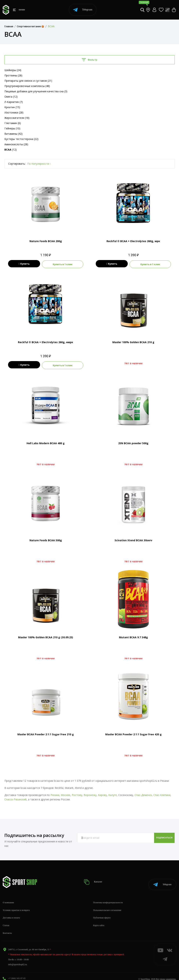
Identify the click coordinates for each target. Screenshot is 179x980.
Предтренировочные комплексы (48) (27, 86)
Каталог (94, 878)
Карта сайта (99, 920)
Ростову (77, 794)
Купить (23, 264)
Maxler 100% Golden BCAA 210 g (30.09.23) (46, 636)
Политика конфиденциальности (108, 897)
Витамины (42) (13, 134)
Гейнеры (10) (12, 128)
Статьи (6, 920)
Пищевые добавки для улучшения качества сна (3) (36, 91)
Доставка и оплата (11, 912)
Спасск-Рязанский (15, 798)
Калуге (113, 794)
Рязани (55, 794)
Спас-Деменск (143, 794)
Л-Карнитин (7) (14, 102)
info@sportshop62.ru (18, 959)
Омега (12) (11, 97)
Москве (66, 794)
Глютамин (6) (13, 123)
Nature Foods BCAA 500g (46, 539)
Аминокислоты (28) (16, 144)
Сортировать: (17, 164)
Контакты (7, 927)
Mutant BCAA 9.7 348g (133, 636)
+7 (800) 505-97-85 (17, 973)
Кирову (102, 794)
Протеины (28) (13, 75)
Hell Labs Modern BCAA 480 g (46, 442)
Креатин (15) (12, 107)
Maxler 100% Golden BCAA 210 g (133, 341)
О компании (8, 897)
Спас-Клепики (162, 794)
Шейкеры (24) (13, 70)
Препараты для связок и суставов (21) (28, 81)
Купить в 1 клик (64, 264)
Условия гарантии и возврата (16, 905)
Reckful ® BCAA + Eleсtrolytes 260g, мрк (133, 241)
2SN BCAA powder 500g (133, 442)
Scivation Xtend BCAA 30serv (133, 539)
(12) (11, 150)
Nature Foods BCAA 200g (46, 241)
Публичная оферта (102, 912)
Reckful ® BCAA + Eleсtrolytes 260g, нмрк (46, 341)
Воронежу (90, 794)
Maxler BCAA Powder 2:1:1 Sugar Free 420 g (133, 733)
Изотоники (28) (14, 112)
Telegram (83, 10)
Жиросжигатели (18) (17, 118)
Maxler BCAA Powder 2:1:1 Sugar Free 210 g (46, 733)
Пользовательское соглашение (107, 905)
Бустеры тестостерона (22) (21, 139)
